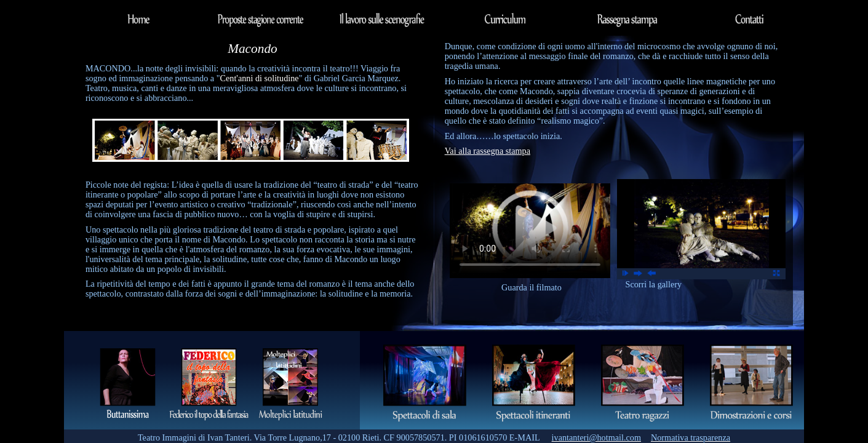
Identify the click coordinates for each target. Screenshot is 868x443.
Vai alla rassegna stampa (488, 151)
